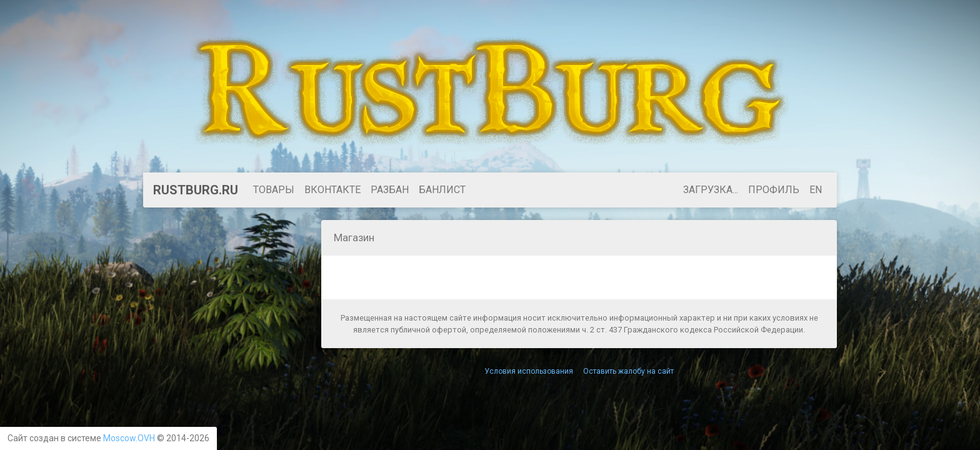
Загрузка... (711, 190)
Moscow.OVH (129, 438)
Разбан (390, 190)
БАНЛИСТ (442, 190)
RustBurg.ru (196, 190)
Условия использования (529, 371)
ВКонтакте (332, 190)
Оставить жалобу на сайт (628, 371)
